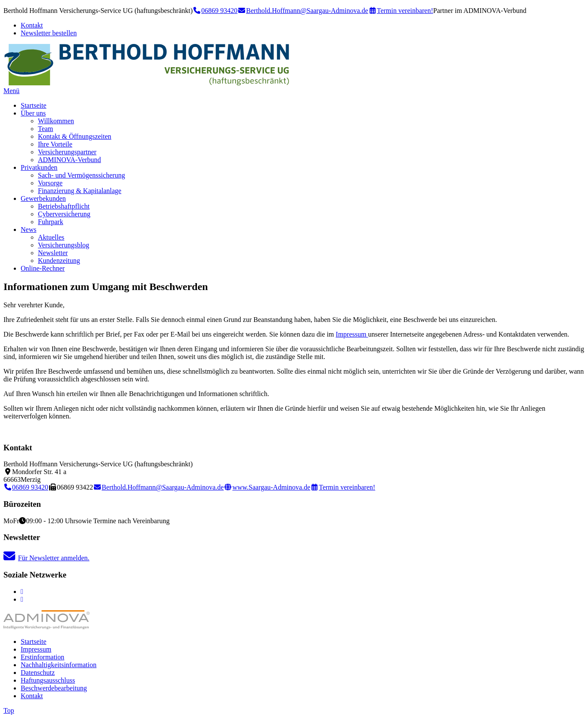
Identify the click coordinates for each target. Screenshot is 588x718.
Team (45, 129)
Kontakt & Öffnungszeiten (75, 136)
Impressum (352, 334)
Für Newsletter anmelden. (47, 558)
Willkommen (56, 121)
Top (9, 710)
